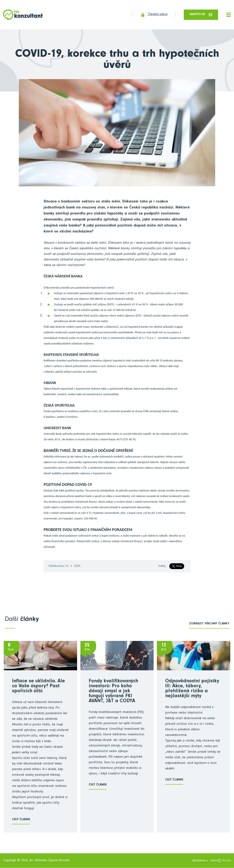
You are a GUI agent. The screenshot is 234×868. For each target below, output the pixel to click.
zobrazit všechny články (209, 624)
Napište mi (200, 15)
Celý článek (21, 820)
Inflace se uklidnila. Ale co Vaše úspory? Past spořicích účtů (38, 687)
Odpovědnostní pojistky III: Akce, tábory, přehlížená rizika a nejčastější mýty (192, 689)
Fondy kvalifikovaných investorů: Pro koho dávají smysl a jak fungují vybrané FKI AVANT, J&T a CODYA (113, 692)
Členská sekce (151, 15)
